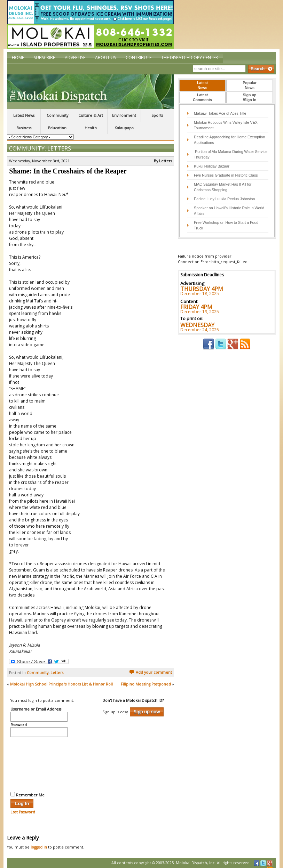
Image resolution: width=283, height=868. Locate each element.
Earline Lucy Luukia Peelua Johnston (224, 199)
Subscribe (44, 58)
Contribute (139, 58)
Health (91, 128)
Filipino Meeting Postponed (146, 679)
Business (24, 128)
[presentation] (39, 758)
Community (57, 115)
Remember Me (27, 789)
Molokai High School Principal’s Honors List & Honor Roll (61, 679)
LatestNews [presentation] (202, 85)
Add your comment (151, 667)
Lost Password (23, 806)
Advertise (75, 58)
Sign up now (147, 706)
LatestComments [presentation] (202, 97)
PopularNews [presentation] (250, 85)
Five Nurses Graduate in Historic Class (226, 175)
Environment (124, 115)
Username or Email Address (36, 704)
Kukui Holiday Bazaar (212, 166)
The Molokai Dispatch (91, 92)
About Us (105, 58)
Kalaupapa (124, 128)
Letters (59, 143)
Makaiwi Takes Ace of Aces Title (220, 113)
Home (18, 58)
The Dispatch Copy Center (190, 58)
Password (19, 720)
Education (57, 128)
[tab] (203, 86)
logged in (39, 842)
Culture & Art (91, 115)
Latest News (24, 115)
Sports (157, 115)
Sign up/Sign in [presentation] (250, 97)
